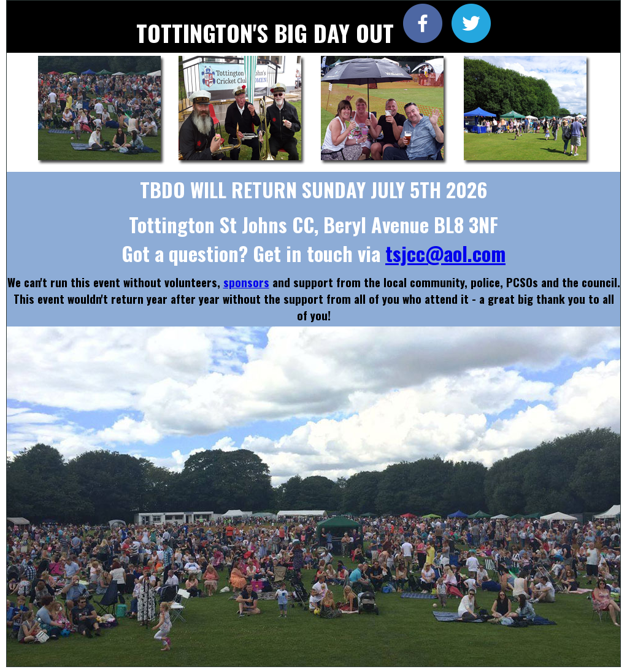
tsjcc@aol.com (445, 253)
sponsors (246, 282)
